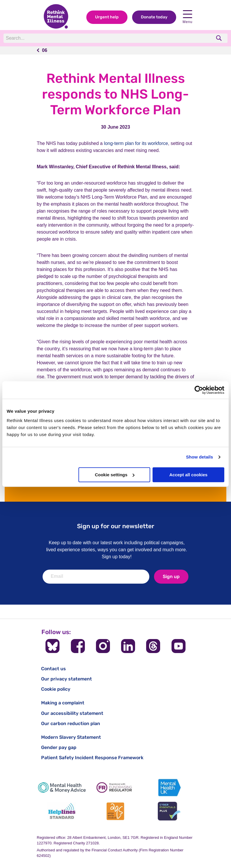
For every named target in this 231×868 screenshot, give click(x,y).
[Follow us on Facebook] (78, 646)
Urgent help (107, 17)
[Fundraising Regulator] (116, 788)
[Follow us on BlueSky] (52, 646)
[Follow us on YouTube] (178, 646)
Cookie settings (115, 475)
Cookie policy (56, 689)
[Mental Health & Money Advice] (62, 788)
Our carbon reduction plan (71, 723)
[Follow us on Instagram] (103, 646)
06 (45, 50)
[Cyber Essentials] (169, 811)
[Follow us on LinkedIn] (128, 646)
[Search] (84, 38)
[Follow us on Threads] (153, 646)
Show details (200, 457)
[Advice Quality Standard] (116, 811)
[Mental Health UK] (169, 788)
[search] (219, 38)
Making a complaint (63, 703)
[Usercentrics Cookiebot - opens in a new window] (199, 390)
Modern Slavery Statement (71, 737)
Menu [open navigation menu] (188, 17)
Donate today (154, 17)
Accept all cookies (188, 475)
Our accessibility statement (72, 713)
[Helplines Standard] (62, 811)
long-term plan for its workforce (136, 143)
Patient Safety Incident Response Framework (92, 758)
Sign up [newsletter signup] (171, 576)
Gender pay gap (59, 747)
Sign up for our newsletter (116, 526)
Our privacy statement (66, 679)
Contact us (54, 669)
